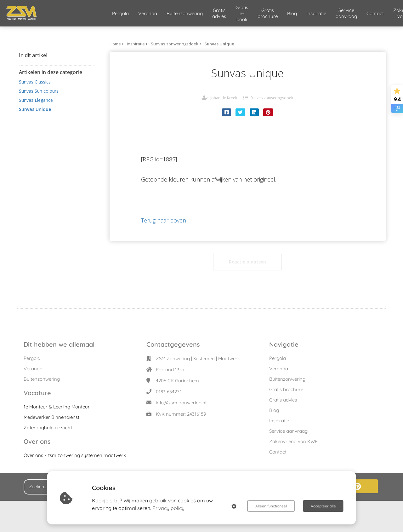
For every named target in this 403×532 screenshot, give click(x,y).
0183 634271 (169, 392)
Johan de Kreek (224, 98)
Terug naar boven (164, 220)
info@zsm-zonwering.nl (181, 403)
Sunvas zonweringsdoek (272, 98)
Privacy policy (168, 508)
